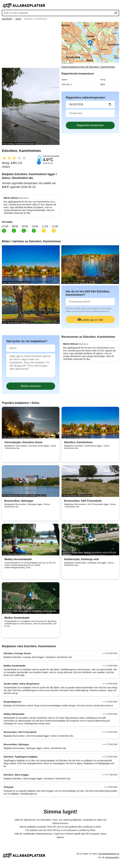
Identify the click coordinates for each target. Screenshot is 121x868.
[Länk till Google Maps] (90, 45)
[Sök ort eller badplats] (116, 13)
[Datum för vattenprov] (90, 104)
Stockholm (7, 19)
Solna (18, 19)
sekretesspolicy (112, 857)
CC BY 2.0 (41, 496)
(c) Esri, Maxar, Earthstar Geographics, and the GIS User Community (89, 553)
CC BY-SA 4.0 (25, 554)
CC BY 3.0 (25, 283)
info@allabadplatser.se (109, 854)
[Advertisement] (31, 44)
